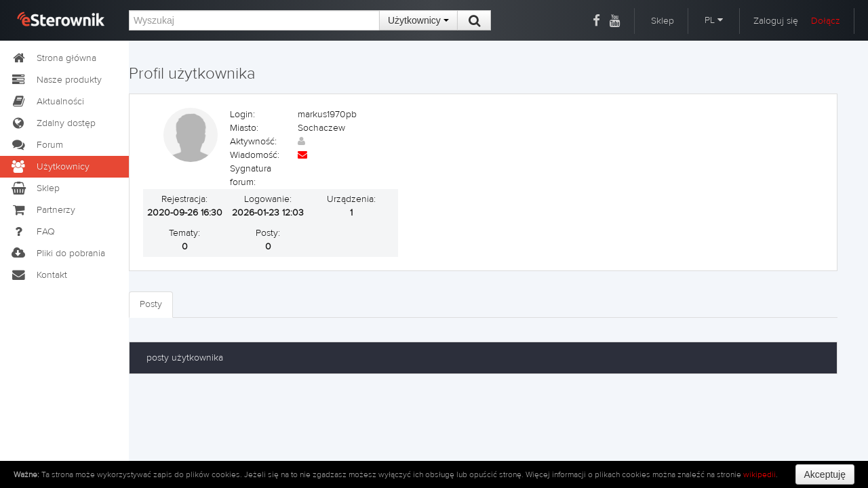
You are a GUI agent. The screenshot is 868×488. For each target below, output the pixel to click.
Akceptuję (825, 474)
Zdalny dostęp (53, 123)
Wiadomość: (255, 155)
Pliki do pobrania (58, 253)
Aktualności (47, 102)
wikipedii (759, 474)
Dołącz (826, 21)
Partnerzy (43, 210)
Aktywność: (253, 142)
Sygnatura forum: (251, 176)
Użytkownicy (418, 20)
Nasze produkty (56, 80)
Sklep (663, 21)
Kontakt (39, 275)
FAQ (33, 232)
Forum (37, 145)
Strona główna (53, 58)
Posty (151, 304)
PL (714, 20)
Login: (242, 115)
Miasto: (244, 128)
